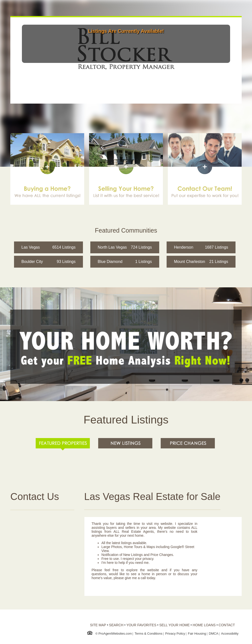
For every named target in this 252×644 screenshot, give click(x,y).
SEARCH (116, 625)
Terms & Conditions (149, 634)
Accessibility (230, 634)
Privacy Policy (175, 634)
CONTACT (227, 625)
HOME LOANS (204, 625)
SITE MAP (98, 625)
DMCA (214, 634)
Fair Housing (197, 634)
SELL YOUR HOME (174, 625)
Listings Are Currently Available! (126, 31)
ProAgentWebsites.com (115, 634)
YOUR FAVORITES (141, 625)
